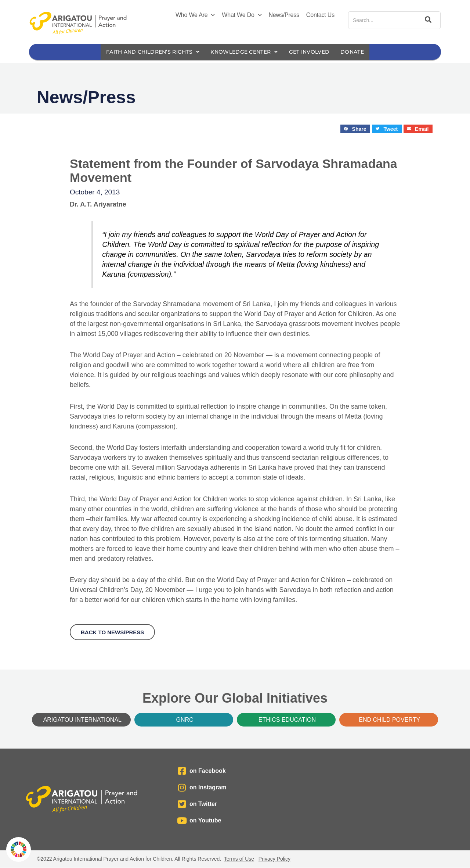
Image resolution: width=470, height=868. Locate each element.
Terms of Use (239, 859)
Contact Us (320, 15)
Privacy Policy (274, 859)
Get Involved (315, 52)
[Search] (427, 20)
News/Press (284, 15)
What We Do (242, 15)
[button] (355, 129)
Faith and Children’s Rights (148, 52)
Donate (360, 52)
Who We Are (195, 15)
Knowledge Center (245, 52)
